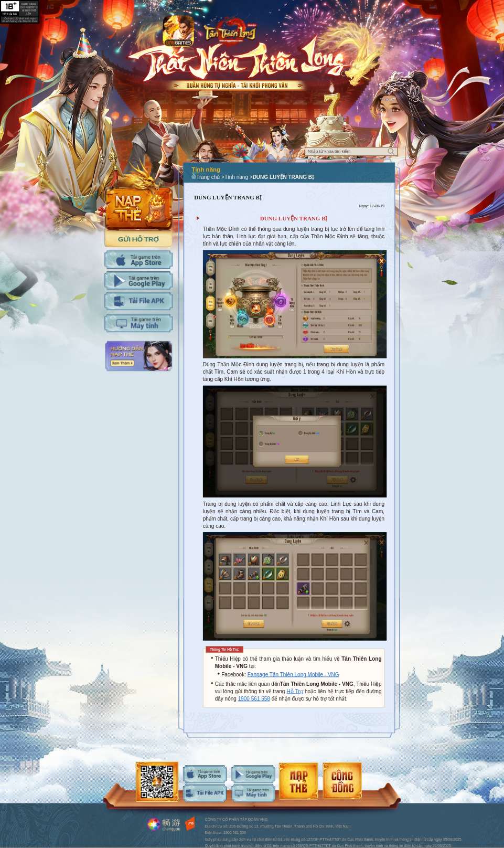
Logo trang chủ (230, 30)
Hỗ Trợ (295, 691)
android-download (253, 774)
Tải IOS (138, 259)
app (178, 31)
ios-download (205, 774)
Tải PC (138, 324)
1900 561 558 (254, 699)
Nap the (139, 194)
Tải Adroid (138, 280)
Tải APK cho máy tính (138, 301)
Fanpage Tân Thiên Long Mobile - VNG (293, 675)
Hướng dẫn (138, 356)
